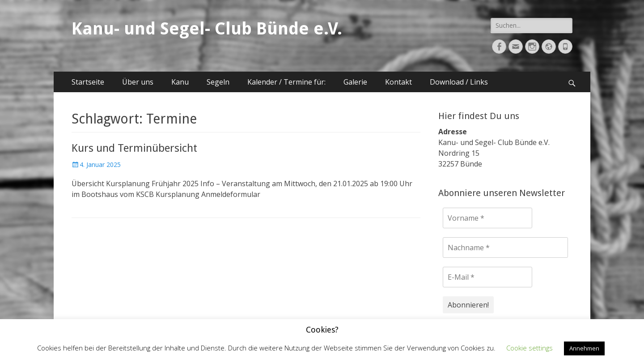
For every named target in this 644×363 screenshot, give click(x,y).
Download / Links (459, 82)
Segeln (218, 82)
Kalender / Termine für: (286, 82)
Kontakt (398, 82)
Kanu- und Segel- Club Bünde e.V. (207, 29)
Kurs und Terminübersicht (134, 148)
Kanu (180, 82)
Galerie (355, 82)
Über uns (138, 82)
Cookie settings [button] (530, 348)
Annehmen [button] (584, 348)
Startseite (88, 82)
